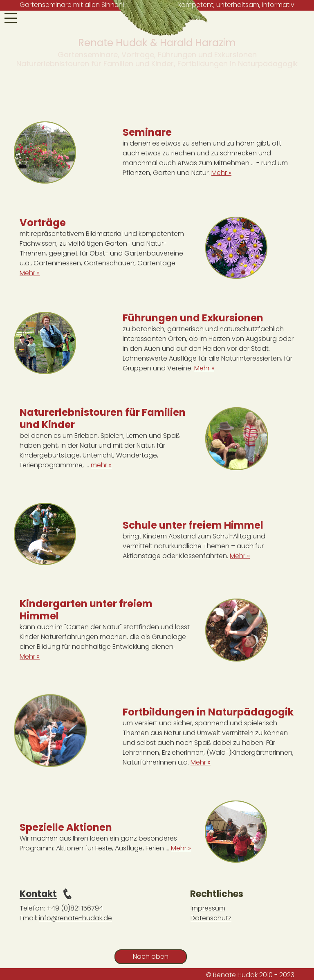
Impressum (208, 908)
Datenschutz (211, 918)
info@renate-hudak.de (75, 918)
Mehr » (221, 173)
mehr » (101, 465)
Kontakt (38, 894)
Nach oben (151, 956)
